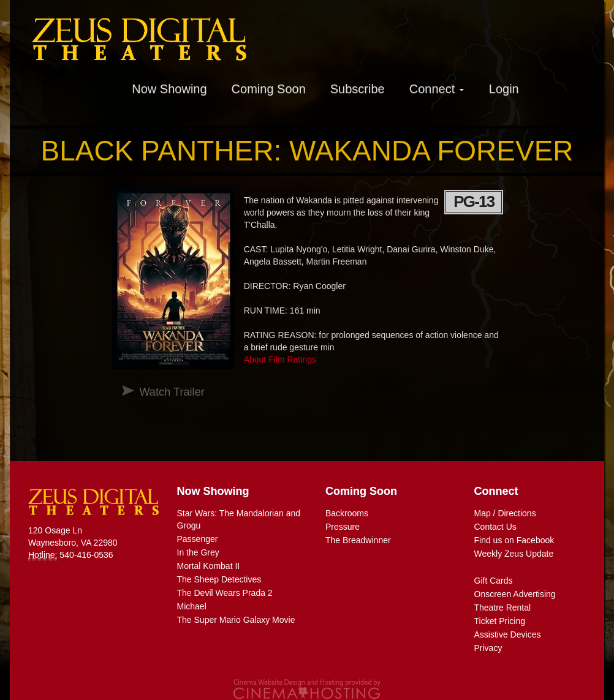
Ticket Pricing (500, 621)
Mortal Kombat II (209, 566)
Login (504, 89)
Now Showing (169, 89)
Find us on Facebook (514, 540)
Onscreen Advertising (515, 594)
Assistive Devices (508, 634)
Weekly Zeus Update (514, 554)
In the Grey (198, 552)
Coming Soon (269, 89)
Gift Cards (494, 581)
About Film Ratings (280, 359)
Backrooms (347, 513)
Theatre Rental (503, 608)
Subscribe (358, 89)
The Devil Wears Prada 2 (225, 593)
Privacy (488, 648)
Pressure (343, 527)
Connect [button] (437, 89)
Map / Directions (505, 513)
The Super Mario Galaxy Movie (236, 620)
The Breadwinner (358, 540)
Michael (192, 606)
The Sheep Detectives (219, 579)
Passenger (198, 539)
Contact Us (495, 527)
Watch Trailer (172, 392)
